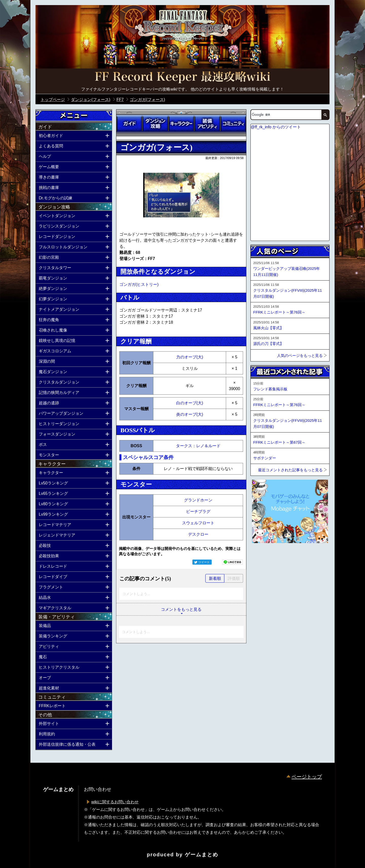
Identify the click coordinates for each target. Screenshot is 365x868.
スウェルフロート (198, 523)
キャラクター (181, 124)
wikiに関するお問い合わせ (115, 802)
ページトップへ (263, 557)
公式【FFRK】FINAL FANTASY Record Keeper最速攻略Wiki (182, 77)
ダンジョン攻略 (155, 124)
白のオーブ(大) (190, 403)
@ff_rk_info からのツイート (276, 127)
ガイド (129, 124)
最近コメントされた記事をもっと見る (290, 470)
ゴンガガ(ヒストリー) (139, 284)
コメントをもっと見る (181, 609)
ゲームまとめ (202, 855)
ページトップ (307, 777)
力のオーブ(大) (190, 357)
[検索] (286, 115)
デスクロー (198, 534)
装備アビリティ (207, 124)
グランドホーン (198, 500)
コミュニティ (233, 124)
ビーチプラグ (198, 511)
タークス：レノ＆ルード (198, 446)
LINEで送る (232, 562)
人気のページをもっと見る (300, 355)
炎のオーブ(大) (190, 414)
